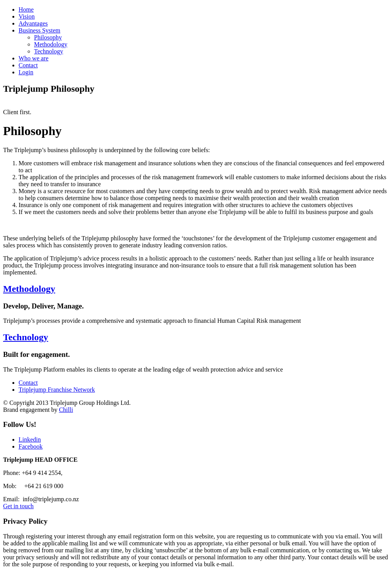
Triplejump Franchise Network (57, 390)
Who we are (33, 58)
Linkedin (30, 439)
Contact (28, 65)
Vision (27, 16)
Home (26, 9)
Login (26, 72)
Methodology (51, 44)
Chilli (66, 410)
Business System (39, 30)
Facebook (31, 446)
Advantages (33, 23)
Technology (49, 51)
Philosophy (48, 37)
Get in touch (18, 506)
